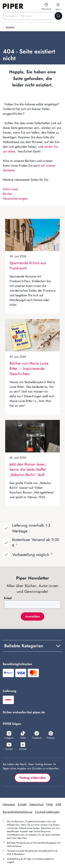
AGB (58, 804)
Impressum (9, 804)
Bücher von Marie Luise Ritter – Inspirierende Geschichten (29, 368)
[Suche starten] (58, 16)
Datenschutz (37, 804)
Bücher (7, 194)
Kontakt (22, 804)
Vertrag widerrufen (32, 778)
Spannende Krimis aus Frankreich (28, 265)
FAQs (50, 804)
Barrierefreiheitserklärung (18, 812)
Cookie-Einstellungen (47, 812)
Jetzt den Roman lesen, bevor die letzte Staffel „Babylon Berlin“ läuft (28, 469)
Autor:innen (10, 189)
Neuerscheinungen (15, 199)
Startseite (10, 27)
